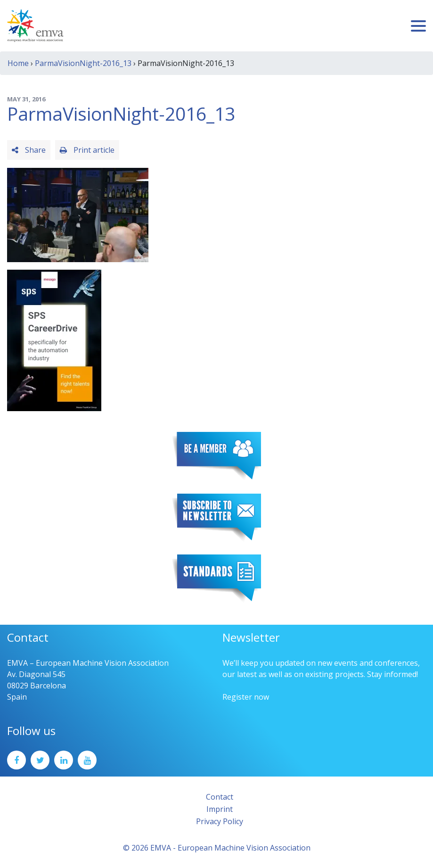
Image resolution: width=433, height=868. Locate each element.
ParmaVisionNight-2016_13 (83, 63)
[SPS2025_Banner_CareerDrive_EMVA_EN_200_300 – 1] (54, 339)
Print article (87, 150)
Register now (246, 697)
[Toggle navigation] (418, 26)
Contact (220, 797)
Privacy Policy (220, 821)
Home (18, 63)
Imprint (220, 809)
